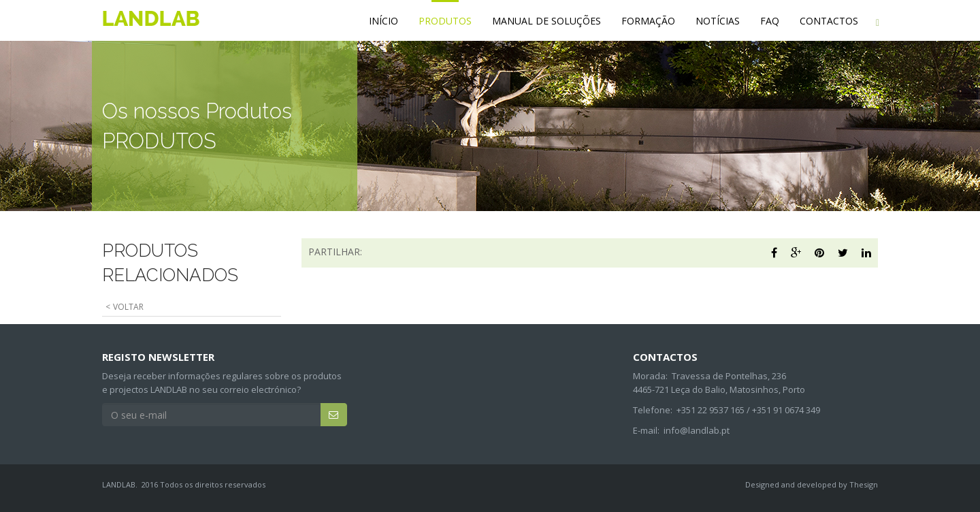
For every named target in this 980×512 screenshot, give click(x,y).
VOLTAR (128, 307)
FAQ (770, 21)
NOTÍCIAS (718, 21)
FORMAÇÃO (648, 21)
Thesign (864, 484)
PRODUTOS (445, 21)
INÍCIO (383, 21)
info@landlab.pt (697, 430)
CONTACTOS (829, 21)
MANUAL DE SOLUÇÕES (546, 21)
